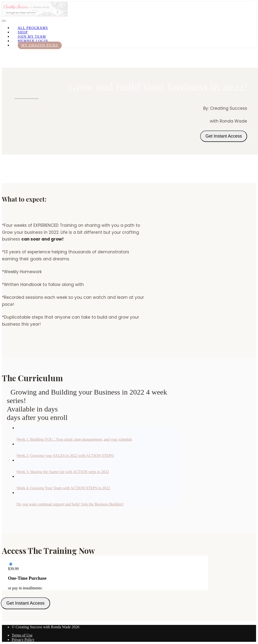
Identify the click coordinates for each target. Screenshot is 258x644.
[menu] (129, 37)
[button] (4, 21)
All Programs (33, 28)
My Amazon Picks (40, 45)
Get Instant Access (224, 136)
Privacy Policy (23, 640)
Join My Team (32, 37)
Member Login (33, 41)
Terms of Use (22, 635)
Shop (23, 32)
